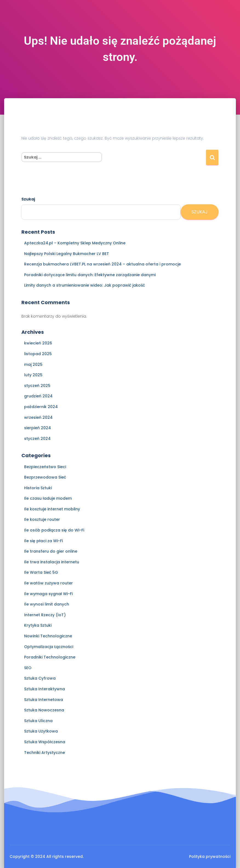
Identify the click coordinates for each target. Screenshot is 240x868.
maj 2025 (33, 364)
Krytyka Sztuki (38, 625)
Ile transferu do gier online (51, 551)
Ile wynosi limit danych (47, 604)
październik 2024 (41, 407)
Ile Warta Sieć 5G (41, 572)
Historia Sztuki (38, 488)
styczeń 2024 (37, 439)
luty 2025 (33, 375)
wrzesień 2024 (38, 417)
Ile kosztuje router (42, 519)
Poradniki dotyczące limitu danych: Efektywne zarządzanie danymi (90, 275)
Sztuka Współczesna (45, 742)
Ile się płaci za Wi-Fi (43, 541)
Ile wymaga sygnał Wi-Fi (48, 594)
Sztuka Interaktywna (45, 689)
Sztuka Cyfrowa (40, 678)
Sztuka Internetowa (44, 700)
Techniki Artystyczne (45, 753)
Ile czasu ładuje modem (48, 498)
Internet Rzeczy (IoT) (45, 615)
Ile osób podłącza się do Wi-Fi (54, 530)
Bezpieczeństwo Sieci (45, 467)
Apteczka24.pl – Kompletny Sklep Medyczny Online (75, 243)
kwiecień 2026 (38, 343)
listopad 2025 (38, 354)
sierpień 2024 (38, 428)
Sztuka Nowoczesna (44, 710)
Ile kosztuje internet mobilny (52, 509)
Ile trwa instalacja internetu (52, 562)
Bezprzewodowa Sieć (45, 477)
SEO (28, 668)
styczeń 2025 (37, 386)
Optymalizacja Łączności (49, 647)
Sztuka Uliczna (38, 721)
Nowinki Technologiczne (48, 636)
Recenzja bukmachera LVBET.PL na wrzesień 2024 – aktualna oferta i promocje (102, 264)
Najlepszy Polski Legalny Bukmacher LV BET (67, 254)
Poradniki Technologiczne (50, 657)
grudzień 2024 (38, 396)
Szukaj (28, 199)
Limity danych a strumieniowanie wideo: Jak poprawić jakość (85, 285)
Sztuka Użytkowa (41, 731)
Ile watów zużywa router (48, 583)
